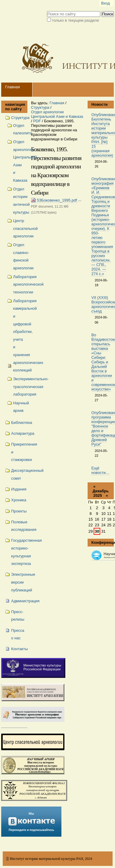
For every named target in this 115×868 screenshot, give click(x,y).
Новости (100, 104)
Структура (40, 107)
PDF (37, 121)
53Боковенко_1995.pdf (54, 200)
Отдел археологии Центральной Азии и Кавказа (57, 114)
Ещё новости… (101, 470)
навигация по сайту (14, 107)
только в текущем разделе (75, 20)
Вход (106, 3)
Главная (12, 87)
